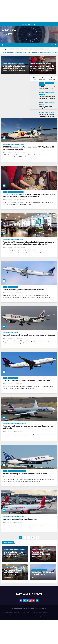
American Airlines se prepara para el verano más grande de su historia (28, 427)
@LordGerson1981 (19, 71)
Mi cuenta (35, 612)
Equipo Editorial (27, 612)
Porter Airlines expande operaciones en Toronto (47, 115)
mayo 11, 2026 (8, 71)
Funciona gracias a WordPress (20, 608)
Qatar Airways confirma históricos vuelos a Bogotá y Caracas (29, 335)
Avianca (26, 49)
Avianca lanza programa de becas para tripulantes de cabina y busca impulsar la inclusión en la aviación (42, 69)
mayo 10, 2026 (8, 431)
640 (33, 538)
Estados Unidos (22, 424)
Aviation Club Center (29, 594)
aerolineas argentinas (39, 49)
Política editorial (5, 616)
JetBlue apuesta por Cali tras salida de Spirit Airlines (25, 474)
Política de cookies (43, 612)
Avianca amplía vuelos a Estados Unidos (20, 519)
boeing (21, 49)
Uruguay (42, 104)
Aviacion (5, 64)
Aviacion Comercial (13, 64)
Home (3, 612)
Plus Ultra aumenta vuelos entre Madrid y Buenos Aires (26, 381)
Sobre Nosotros (24, 616)
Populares (42, 79)
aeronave (12, 49)
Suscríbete (31, 616)
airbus (17, 49)
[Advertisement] (27, 11)
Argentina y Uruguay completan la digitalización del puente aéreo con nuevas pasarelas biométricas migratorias (29, 243)
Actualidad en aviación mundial (13, 612)
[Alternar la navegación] (55, 45)
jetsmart (47, 49)
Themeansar (42, 608)
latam (31, 49)
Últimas (34, 79)
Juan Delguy (18, 293)
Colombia (21, 64)
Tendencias (52, 79)
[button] (52, 45)
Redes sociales (14, 616)
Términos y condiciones (41, 616)
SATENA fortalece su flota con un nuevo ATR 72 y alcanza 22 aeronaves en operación (14, 69)
